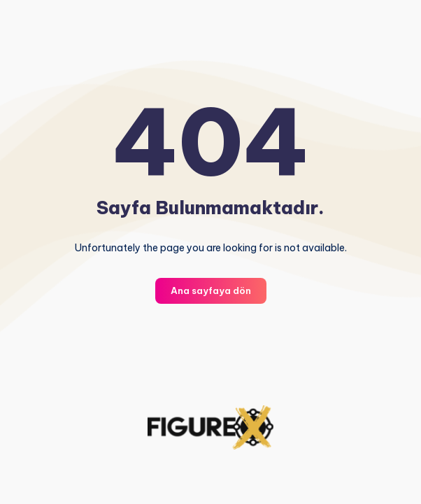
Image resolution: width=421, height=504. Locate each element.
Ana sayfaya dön (211, 290)
